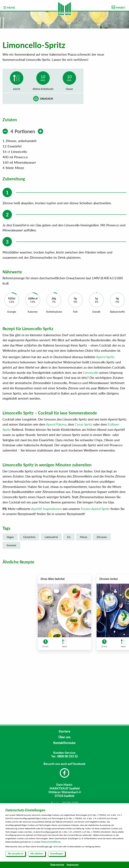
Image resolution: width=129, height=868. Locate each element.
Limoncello (91, 428)
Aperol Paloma (56, 480)
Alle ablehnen (37, 854)
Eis (69, 593)
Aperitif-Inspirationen (46, 565)
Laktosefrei (51, 593)
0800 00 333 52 (68, 756)
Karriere (64, 731)
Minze (84, 593)
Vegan (10, 593)
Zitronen (102, 593)
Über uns (64, 737)
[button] (125, 669)
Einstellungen (57, 854)
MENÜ (9, 8)
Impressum (73, 865)
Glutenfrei (29, 593)
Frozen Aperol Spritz (95, 565)
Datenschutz (57, 865)
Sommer (11, 601)
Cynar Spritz (84, 480)
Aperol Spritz (105, 413)
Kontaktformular (64, 743)
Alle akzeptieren (15, 854)
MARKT (119, 7)
